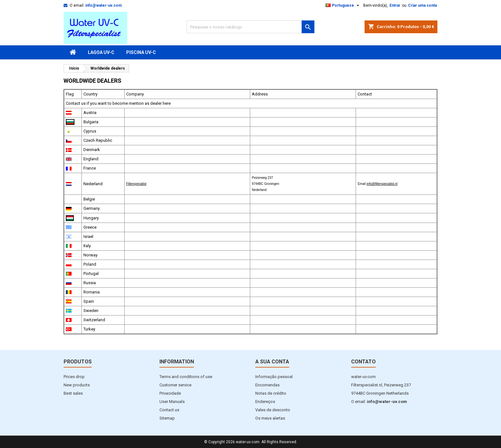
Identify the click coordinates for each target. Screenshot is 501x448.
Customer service (175, 385)
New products (77, 385)
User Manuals (172, 402)
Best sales (73, 393)
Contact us (169, 410)
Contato (363, 362)
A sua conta (272, 362)
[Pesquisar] (250, 27)
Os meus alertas (270, 418)
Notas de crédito (271, 393)
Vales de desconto (273, 410)
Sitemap (167, 418)
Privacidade (170, 393)
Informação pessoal (274, 377)
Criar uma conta (422, 5)
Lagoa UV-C (101, 52)
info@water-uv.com (104, 5)
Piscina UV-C (141, 52)
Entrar (395, 5)
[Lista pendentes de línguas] (343, 5)
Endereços (265, 402)
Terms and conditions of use (186, 377)
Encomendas (267, 385)
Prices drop (74, 377)
